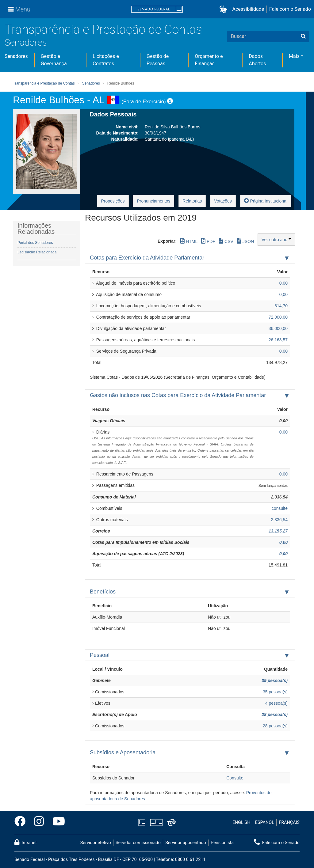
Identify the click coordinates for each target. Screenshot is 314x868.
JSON (245, 241)
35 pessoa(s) (275, 692)
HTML (189, 241)
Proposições (113, 201)
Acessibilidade (248, 9)
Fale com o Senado (290, 9)
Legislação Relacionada (37, 252)
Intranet (26, 842)
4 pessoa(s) (276, 703)
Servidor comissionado (138, 843)
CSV (226, 241)
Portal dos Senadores (35, 243)
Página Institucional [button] (266, 201)
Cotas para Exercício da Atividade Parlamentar (147, 258)
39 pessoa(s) (275, 680)
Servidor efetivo (96, 843)
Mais (294, 56)
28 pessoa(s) (275, 714)
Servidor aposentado (186, 843)
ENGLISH (241, 823)
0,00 (283, 542)
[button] (225, 9)
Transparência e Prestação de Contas (103, 30)
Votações (223, 201)
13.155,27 (278, 531)
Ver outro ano (276, 240)
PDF (208, 241)
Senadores (26, 42)
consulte (280, 508)
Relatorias (192, 201)
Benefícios (103, 592)
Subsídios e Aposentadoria (123, 752)
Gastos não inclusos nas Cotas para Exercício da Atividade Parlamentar (178, 395)
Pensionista (222, 843)
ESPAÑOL (265, 823)
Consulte (235, 778)
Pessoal (100, 655)
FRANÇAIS (289, 823)
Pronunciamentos (153, 201)
